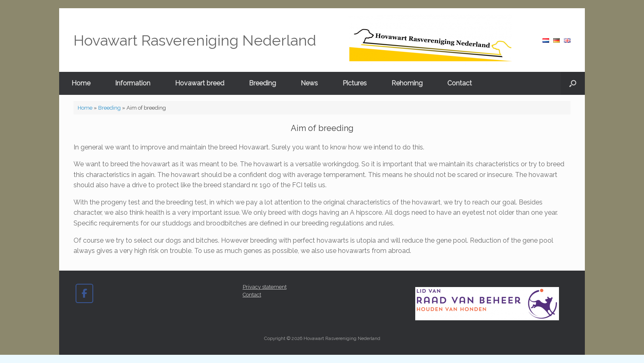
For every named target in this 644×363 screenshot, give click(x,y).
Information (133, 83)
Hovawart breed (200, 83)
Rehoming (407, 83)
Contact (460, 83)
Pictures (355, 83)
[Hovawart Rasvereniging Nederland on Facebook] (84, 293)
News (309, 83)
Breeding (262, 83)
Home (81, 83)
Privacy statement (265, 287)
